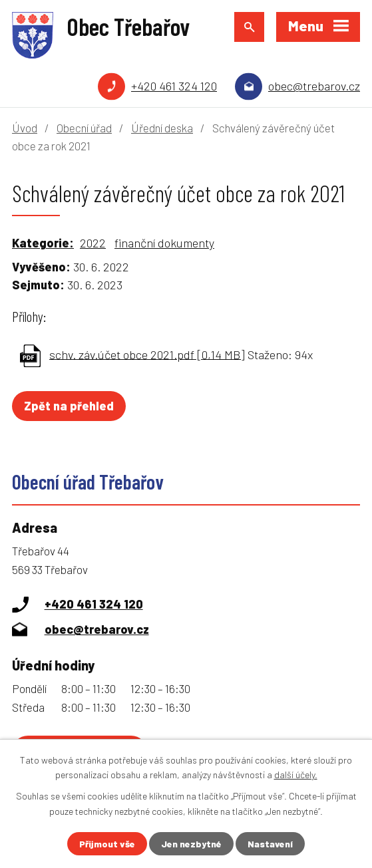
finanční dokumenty (164, 243)
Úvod (25, 128)
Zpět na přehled (69, 406)
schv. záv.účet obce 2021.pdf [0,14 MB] (147, 354)
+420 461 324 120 (174, 86)
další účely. (296, 775)
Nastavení (270, 844)
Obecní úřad (84, 128)
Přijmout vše (107, 844)
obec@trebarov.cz (314, 86)
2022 (93, 243)
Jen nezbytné (191, 844)
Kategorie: (43, 243)
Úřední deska (162, 128)
